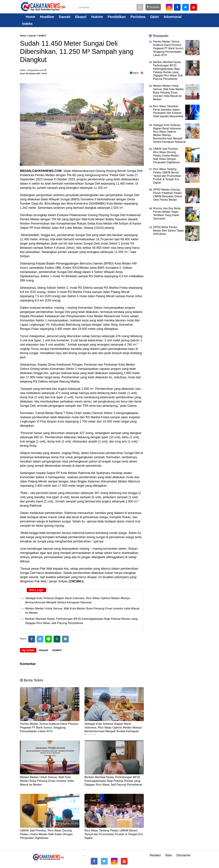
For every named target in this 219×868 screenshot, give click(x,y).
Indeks (27, 24)
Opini (155, 17)
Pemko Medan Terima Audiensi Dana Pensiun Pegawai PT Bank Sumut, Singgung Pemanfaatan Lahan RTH (49, 728)
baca (134, 73)
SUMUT (42, 36)
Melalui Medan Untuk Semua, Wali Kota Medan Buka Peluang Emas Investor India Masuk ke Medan (47, 781)
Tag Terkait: (28, 650)
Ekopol (81, 17)
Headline (47, 17)
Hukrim (97, 17)
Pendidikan (117, 17)
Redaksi (155, 855)
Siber (169, 855)
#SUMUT (57, 650)
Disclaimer (184, 855)
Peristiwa (138, 17)
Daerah (65, 17)
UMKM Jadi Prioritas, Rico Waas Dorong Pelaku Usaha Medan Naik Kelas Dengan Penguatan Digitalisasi (46, 834)
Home (29, 17)
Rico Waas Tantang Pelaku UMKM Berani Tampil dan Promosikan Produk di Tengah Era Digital (114, 834)
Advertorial (173, 17)
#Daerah (43, 650)
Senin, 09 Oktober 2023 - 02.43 (33, 73)
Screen (153, 7)
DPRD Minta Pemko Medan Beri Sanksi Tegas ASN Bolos (168, 231)
